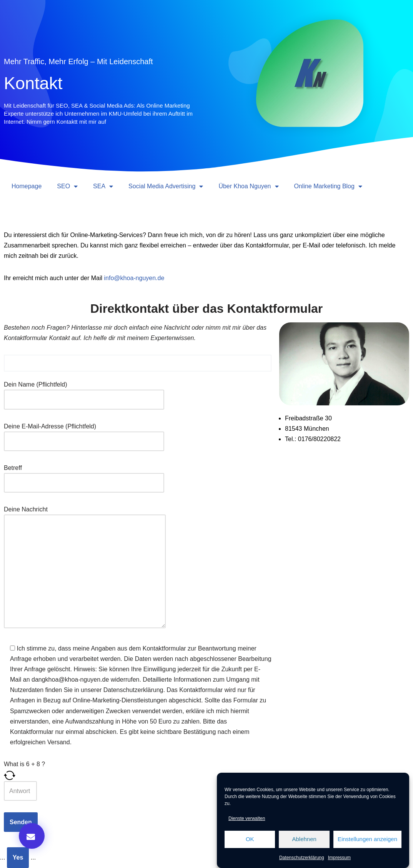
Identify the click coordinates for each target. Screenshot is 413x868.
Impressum (339, 858)
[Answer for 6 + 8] (20, 791)
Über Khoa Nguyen (248, 186)
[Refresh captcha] (138, 775)
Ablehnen (304, 839)
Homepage (27, 186)
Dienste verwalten (247, 818)
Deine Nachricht (85, 568)
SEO (67, 186)
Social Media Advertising (166, 186)
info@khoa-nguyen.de (134, 278)
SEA (103, 186)
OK (250, 839)
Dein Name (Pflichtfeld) (84, 392)
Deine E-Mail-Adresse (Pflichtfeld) (84, 434)
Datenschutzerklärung (302, 858)
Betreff (84, 475)
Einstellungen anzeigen (367, 839)
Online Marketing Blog (328, 186)
